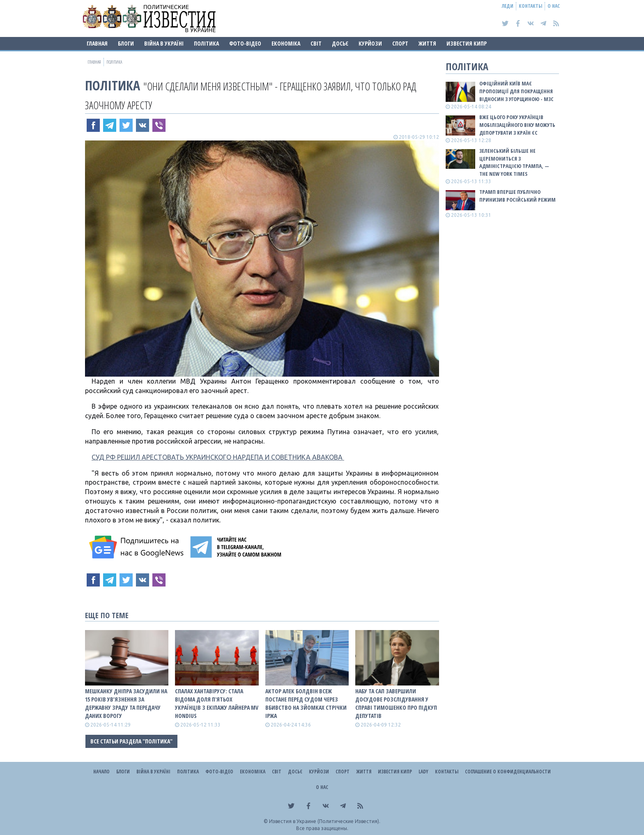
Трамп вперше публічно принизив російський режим (517, 196)
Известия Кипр (467, 43)
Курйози (370, 43)
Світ (316, 43)
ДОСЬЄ (340, 43)
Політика (206, 43)
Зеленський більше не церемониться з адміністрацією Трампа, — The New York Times (514, 162)
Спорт (400, 43)
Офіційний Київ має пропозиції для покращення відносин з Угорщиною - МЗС (516, 91)
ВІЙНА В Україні (164, 43)
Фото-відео (245, 43)
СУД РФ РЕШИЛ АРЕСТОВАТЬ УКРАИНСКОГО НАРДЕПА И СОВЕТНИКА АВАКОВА (218, 457)
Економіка (286, 43)
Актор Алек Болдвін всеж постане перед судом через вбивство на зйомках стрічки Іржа (306, 703)
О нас (554, 6)
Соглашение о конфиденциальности (508, 772)
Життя (427, 43)
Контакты (530, 6)
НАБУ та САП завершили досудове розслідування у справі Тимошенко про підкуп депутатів (396, 703)
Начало (101, 772)
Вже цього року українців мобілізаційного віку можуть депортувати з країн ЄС (517, 125)
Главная (97, 43)
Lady (423, 772)
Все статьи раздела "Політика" (131, 741)
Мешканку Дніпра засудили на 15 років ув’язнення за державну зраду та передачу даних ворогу (126, 703)
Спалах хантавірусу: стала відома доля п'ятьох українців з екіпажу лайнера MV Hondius (217, 703)
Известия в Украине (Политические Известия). (325, 821)
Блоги (126, 43)
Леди (508, 6)
